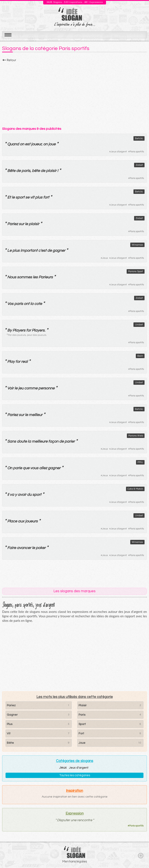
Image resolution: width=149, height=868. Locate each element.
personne (46, 388)
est (28, 144)
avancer (24, 548)
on (22, 144)
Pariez (13, 224)
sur (21, 224)
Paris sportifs (137, 152)
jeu (21, 388)
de (18, 171)
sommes (24, 277)
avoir (22, 495)
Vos (10, 304)
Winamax (137, 245)
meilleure (40, 441)
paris (26, 171)
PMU (140, 462)
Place (12, 521)
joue (52, 144)
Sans (12, 441)
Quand (13, 144)
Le (9, 251)
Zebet (139, 165)
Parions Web (136, 436)
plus (39, 197)
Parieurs (46, 277)
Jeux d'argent (119, 152)
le (13, 197)
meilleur (36, 415)
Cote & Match (135, 489)
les (35, 277)
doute (22, 441)
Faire (12, 548)
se (27, 197)
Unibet (139, 325)
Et (9, 197)
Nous (12, 277)
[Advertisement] (74, 93)
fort (46, 197)
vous (34, 468)
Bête (11, 171)
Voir (10, 388)
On (10, 468)
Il (8, 495)
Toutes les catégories (75, 775)
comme (31, 388)
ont (27, 304)
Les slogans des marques (74, 591)
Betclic (139, 138)
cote (38, 304)
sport (20, 197)
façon (53, 441)
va (12, 495)
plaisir (51, 171)
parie (17, 468)
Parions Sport (136, 271)
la (32, 304)
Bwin (140, 356)
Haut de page (141, 855)
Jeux (105, 258)
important (29, 251)
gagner (59, 251)
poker (41, 548)
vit (32, 197)
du (29, 495)
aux (21, 521)
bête (36, 171)
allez (43, 468)
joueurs (31, 521)
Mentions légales (75, 862)
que (26, 468)
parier (70, 441)
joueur (36, 144)
